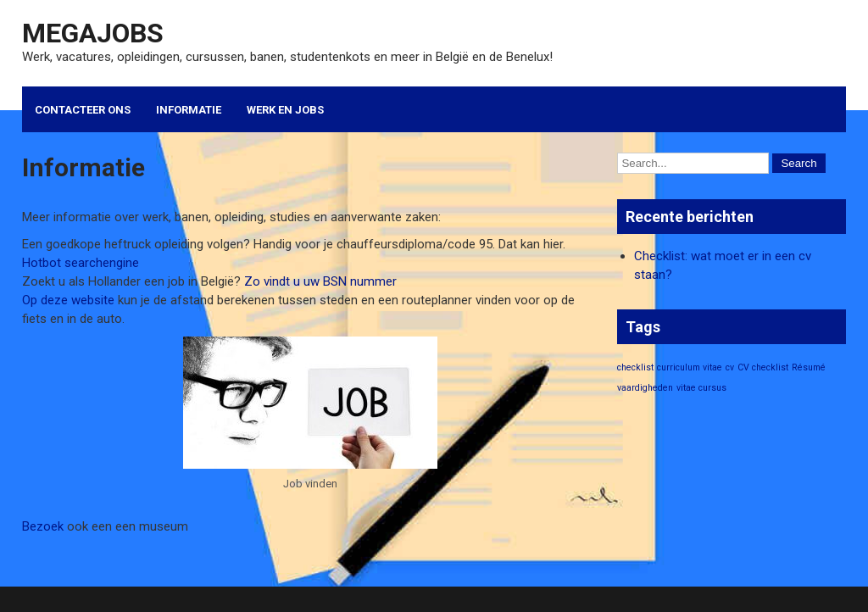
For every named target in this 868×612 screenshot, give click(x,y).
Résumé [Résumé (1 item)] (809, 367)
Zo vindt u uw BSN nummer (320, 281)
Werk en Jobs (285, 110)
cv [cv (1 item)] (730, 367)
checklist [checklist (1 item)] (635, 367)
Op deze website (68, 300)
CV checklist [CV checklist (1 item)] (763, 367)
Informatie (189, 110)
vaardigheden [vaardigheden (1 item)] (645, 388)
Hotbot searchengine (81, 263)
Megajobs (93, 33)
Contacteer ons (83, 110)
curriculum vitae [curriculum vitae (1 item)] (690, 367)
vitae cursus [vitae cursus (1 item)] (701, 388)
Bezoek (43, 526)
